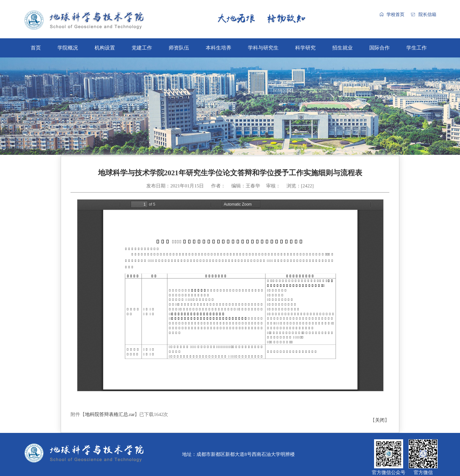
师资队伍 (179, 48)
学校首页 (395, 15)
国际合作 (379, 48)
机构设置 (105, 48)
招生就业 (342, 48)
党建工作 (142, 48)
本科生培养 (218, 48)
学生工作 (417, 48)
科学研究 (305, 48)
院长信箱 (427, 15)
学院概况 (68, 48)
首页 (36, 48)
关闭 (380, 420)
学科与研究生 (263, 48)
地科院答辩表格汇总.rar (110, 414)
